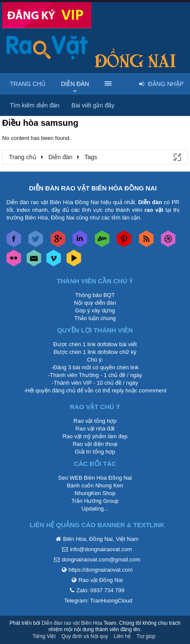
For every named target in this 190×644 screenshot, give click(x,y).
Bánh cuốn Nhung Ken (95, 485)
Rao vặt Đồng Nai (101, 580)
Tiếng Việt (44, 636)
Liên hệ (122, 636)
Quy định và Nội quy (85, 636)
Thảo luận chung (95, 318)
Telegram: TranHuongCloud (98, 601)
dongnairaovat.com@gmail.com (101, 559)
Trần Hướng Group (95, 501)
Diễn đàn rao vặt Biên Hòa (72, 623)
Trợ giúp (146, 636)
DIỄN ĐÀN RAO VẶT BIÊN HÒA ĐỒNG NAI (93, 188)
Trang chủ (28, 84)
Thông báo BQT (95, 295)
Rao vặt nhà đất (95, 429)
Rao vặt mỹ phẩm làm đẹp (95, 436)
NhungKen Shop (95, 493)
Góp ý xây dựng (95, 310)
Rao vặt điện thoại (95, 444)
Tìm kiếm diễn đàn (35, 105)
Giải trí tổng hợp (95, 452)
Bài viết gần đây (93, 105)
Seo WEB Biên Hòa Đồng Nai (95, 478)
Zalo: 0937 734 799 (100, 590)
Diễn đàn (75, 84)
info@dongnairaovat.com (101, 549)
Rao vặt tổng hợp (95, 421)
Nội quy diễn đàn (95, 303)
